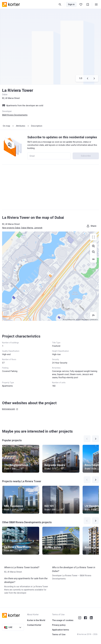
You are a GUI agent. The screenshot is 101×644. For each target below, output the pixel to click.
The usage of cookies (63, 620)
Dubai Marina (27, 228)
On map (6, 126)
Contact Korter (34, 625)
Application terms (61, 630)
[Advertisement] (50, 187)
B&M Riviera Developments (15, 115)
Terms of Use (59, 634)
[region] (50, 276)
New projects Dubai (11, 228)
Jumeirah (38, 228)
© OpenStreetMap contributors (87, 320)
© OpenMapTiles (69, 320)
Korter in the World (36, 620)
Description (37, 126)
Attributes (21, 126)
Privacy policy (59, 625)
